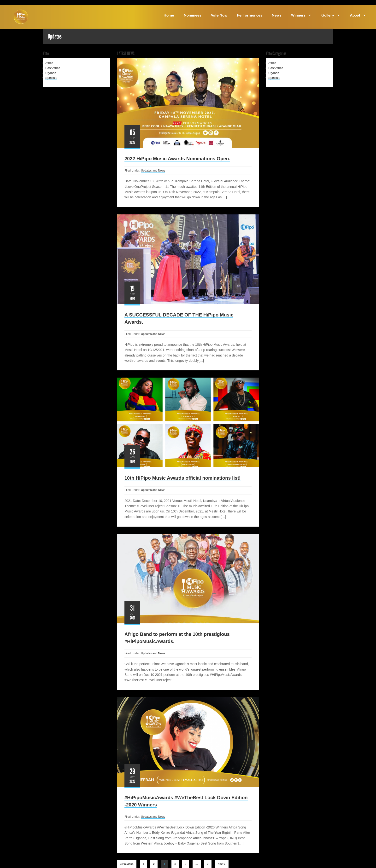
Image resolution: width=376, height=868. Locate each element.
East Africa (53, 68)
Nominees (192, 15)
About (358, 15)
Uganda (51, 73)
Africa (49, 63)
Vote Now (219, 15)
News (276, 15)
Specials (51, 78)
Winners (301, 15)
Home (169, 15)
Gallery (331, 15)
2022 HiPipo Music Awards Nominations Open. (177, 159)
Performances (250, 15)
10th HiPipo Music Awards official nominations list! (183, 478)
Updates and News (153, 171)
